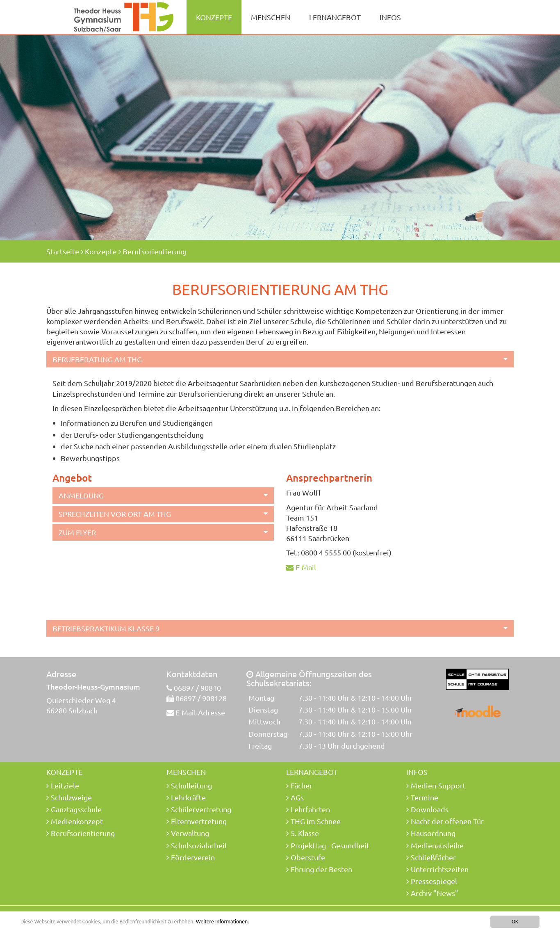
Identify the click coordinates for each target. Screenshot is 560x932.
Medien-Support (438, 785)
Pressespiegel (434, 881)
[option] (280, 137)
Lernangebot (335, 17)
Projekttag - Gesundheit (330, 845)
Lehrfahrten (310, 809)
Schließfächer (433, 857)
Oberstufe (308, 857)
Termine (425, 797)
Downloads (430, 809)
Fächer (302, 785)
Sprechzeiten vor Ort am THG (115, 514)
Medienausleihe (437, 845)
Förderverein (193, 857)
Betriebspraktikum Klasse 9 (106, 628)
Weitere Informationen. (223, 922)
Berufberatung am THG (97, 359)
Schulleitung (191, 785)
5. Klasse (305, 833)
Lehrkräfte (188, 797)
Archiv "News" (435, 893)
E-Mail (306, 567)
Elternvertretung (199, 821)
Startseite (63, 251)
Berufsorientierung (155, 251)
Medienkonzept (77, 821)
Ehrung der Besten (321, 869)
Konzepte (214, 17)
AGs (297, 797)
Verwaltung (190, 833)
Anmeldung (81, 495)
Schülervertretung (201, 809)
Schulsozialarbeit (199, 845)
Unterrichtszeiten (440, 869)
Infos (390, 17)
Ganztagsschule (76, 809)
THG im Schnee (316, 821)
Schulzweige (71, 797)
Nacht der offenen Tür (447, 821)
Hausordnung (433, 833)
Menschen (271, 17)
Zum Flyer (77, 532)
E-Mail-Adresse (200, 712)
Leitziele (65, 785)
